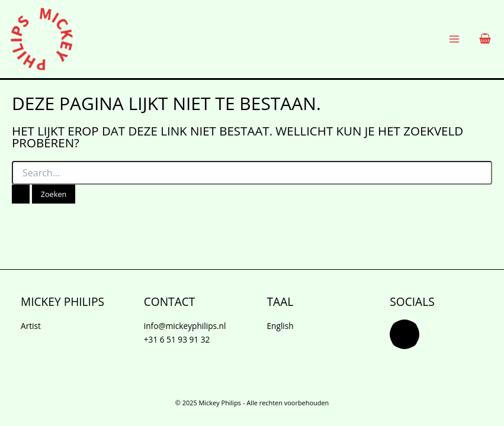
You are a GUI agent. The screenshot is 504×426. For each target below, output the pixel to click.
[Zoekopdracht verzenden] (21, 194)
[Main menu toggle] (455, 39)
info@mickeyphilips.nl (185, 326)
